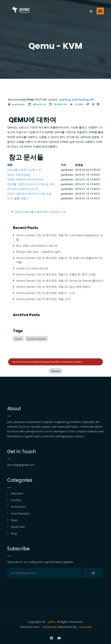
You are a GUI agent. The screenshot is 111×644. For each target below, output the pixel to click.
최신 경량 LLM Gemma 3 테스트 (37, 246)
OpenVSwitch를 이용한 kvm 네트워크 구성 (40, 212)
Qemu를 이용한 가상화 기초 (24, 170)
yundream (16, 104)
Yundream (50, 627)
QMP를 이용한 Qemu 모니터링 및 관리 (31, 184)
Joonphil (85, 627)
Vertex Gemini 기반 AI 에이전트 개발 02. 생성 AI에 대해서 (53, 287)
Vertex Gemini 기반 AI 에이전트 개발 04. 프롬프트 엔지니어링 (56, 274)
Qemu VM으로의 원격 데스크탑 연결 (29, 194)
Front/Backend (20, 513)
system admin (37, 339)
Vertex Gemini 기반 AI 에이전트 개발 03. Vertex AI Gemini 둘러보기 (60, 281)
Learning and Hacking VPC (77, 99)
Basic (14, 520)
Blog (14, 533)
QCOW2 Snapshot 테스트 (23, 189)
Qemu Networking (19, 175)
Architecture (18, 507)
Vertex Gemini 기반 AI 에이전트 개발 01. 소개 (45, 293)
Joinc (52, 622)
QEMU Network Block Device (25, 179)
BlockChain (18, 527)
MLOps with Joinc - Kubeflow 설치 (38, 252)
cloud (18, 339)
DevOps (16, 500)
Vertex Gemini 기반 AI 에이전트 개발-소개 (43, 299)
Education (17, 493)
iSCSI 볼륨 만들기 (18, 198)
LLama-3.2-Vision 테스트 (32, 268)
